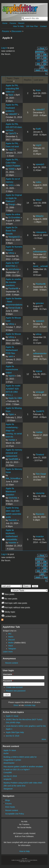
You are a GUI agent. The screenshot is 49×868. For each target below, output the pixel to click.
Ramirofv (13, 520)
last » (46, 72)
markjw (12, 440)
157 (38, 58)
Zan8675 (40, 411)
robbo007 (13, 114)
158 (45, 58)
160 (45, 61)
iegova (12, 376)
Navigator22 (14, 237)
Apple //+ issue (12, 716)
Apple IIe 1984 (15, 398)
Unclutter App (30, 705)
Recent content (12, 663)
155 (38, 55)
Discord (11, 640)
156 (45, 55)
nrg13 (11, 150)
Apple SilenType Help (15, 732)
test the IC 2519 (13, 736)
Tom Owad (41, 474)
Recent (21, 23)
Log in (4, 48)
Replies (28, 80)
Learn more (8, 652)
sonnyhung (14, 269)
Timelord (40, 455)
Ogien (11, 414)
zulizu (11, 185)
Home (5, 23)
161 (38, 64)
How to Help (24, 851)
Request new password (16, 691)
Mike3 (39, 200)
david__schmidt (40, 266)
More (44, 739)
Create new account (14, 687)
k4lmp (11, 253)
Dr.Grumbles (14, 217)
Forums (13, 23)
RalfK (38, 129)
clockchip (13, 498)
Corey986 (8, 773)
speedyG (40, 164)
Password (8, 681)
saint (11, 356)
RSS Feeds (10, 807)
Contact (43, 26)
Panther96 (13, 288)
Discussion (16, 31)
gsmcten (40, 303)
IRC (10, 634)
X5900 (11, 169)
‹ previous (41, 50)
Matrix (11, 637)
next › (38, 70)
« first (41, 48)
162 (45, 64)
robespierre (41, 232)
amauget (40, 392)
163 (42, 67)
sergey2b (7, 779)
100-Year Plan (32, 26)
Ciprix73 (12, 133)
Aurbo (6, 753)
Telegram (12, 649)
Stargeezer (8, 789)
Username (8, 674)
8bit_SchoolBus (13, 478)
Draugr (12, 204)
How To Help (18, 26)
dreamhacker (9, 763)
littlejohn (40, 216)
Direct (16, 705)
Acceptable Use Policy (15, 814)
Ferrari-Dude (14, 308)
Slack (11, 646)
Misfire (11, 643)
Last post (39, 80)
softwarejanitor (40, 252)
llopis (11, 95)
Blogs (8, 800)
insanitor (12, 543)
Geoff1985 (13, 459)
